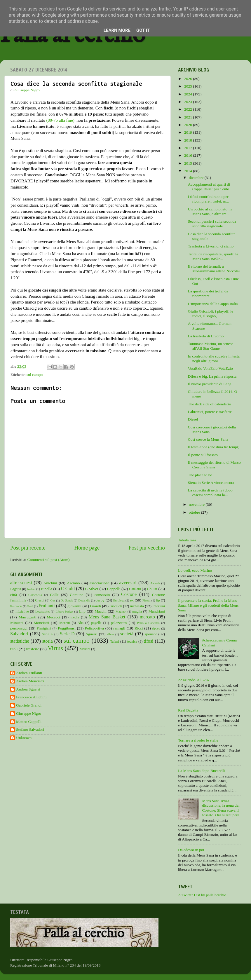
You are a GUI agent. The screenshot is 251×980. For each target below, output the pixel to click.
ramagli (119, 628)
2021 (189, 117)
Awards (155, 583)
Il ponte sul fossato (203, 455)
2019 (189, 132)
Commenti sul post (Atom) (48, 560)
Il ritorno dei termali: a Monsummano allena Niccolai (214, 269)
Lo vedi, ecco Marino (195, 570)
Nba (81, 623)
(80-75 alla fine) (60, 120)
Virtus (55, 648)
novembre (197, 504)
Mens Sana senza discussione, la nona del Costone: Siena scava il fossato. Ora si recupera (221, 808)
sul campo (35, 375)
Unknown (24, 738)
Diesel (193, 419)
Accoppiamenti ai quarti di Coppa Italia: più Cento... (210, 187)
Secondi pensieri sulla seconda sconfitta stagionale (212, 224)
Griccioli (116, 606)
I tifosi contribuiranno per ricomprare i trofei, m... (209, 199)
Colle (54, 595)
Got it (143, 30)
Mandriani (157, 611)
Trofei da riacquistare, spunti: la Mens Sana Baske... (213, 256)
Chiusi (152, 589)
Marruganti (28, 617)
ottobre (195, 512)
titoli (14, 649)
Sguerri (92, 634)
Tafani (115, 641)
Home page (87, 548)
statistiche (20, 641)
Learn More (117, 30)
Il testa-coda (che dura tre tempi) (214, 447)
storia (48, 641)
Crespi (40, 600)
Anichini (50, 583)
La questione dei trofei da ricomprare (208, 293)
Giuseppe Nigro (29, 713)
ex (132, 600)
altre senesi (21, 583)
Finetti (147, 600)
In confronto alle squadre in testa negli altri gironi (214, 359)
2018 (189, 140)
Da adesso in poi (191, 850)
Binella (47, 589)
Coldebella (35, 595)
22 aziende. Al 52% (194, 680)
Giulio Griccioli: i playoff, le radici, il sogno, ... (211, 314)
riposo (156, 628)
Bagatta (16, 589)
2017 (189, 148)
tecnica (132, 641)
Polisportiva (94, 628)
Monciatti (41, 623)
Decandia (84, 600)
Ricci (139, 628)
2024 (189, 94)
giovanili (74, 606)
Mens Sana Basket (107, 617)
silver (111, 634)
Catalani (135, 589)
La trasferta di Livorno (206, 336)
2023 (189, 102)
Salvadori (19, 634)
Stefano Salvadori (30, 729)
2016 (189, 155)
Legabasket (42, 611)
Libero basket (65, 611)
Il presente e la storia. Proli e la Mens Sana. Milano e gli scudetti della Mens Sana (208, 605)
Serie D (67, 634)
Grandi (96, 606)
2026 (189, 79)
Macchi (100, 611)
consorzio (102, 595)
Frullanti (47, 606)
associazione (100, 583)
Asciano (73, 583)
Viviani (85, 649)
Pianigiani (44, 628)
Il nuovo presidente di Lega (210, 384)
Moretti (65, 623)
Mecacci (53, 617)
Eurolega (119, 600)
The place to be (200, 475)
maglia (137, 611)
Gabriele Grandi (29, 705)
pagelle (96, 623)
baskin (31, 589)
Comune (76, 595)
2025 (189, 86)
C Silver (92, 589)
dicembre (197, 178)
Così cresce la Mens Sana (208, 439)
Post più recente (28, 548)
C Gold (68, 589)
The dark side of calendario (210, 404)
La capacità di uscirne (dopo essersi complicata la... (210, 492)
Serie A (48, 634)
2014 (189, 171)
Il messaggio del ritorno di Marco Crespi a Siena (214, 465)
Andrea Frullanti (29, 673)
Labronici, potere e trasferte (210, 412)
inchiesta (137, 606)
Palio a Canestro (148, 623)
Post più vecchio (147, 548)
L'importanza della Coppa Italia (213, 304)
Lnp (82, 611)
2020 (189, 125)
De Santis (67, 600)
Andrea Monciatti (30, 681)
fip (158, 600)
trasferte (33, 649)
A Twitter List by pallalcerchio (202, 895)
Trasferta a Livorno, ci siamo (211, 246)
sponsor (151, 634)
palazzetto (119, 623)
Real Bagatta (188, 710)
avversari (128, 583)
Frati (30, 606)
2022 (189, 109)
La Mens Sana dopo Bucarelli (201, 771)
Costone (129, 594)
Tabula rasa (187, 540)
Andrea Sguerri (28, 689)
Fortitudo (16, 606)
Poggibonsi (67, 628)
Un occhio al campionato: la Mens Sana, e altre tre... (210, 211)
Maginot (121, 611)
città (14, 595)
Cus (53, 600)
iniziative (22, 611)
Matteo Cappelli (29, 722)
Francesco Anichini (31, 697)
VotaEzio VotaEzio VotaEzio (210, 368)
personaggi (19, 628)
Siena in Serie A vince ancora (211, 483)
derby (100, 600)
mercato (147, 617)
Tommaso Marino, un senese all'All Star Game (211, 346)
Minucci (17, 623)
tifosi (148, 641)
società (127, 634)
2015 (189, 163)
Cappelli (114, 589)
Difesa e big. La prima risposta (212, 376)
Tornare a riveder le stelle (198, 740)
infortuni (159, 606)
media (75, 617)
